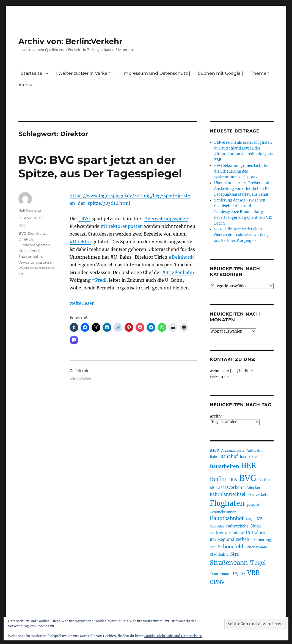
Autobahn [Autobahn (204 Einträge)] (255, 450)
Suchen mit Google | (221, 73)
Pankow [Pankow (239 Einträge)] (236, 533)
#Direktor (80, 242)
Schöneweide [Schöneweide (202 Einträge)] (256, 547)
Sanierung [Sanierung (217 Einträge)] (262, 540)
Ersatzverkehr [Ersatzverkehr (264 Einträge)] (230, 488)
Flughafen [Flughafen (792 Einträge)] (227, 503)
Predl (35, 251)
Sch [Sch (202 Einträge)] (213, 547)
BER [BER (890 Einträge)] (249, 465)
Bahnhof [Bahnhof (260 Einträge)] (229, 457)
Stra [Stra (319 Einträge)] (235, 554)
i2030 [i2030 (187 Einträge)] (250, 519)
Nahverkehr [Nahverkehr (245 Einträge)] (237, 526)
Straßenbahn (30, 256)
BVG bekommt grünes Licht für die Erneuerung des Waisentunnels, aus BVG (242, 171)
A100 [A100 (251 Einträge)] (214, 450)
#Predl (99, 280)
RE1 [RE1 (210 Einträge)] (213, 540)
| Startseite (30, 73)
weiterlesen (82, 303)
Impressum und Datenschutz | (156, 73)
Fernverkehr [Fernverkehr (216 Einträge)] (258, 495)
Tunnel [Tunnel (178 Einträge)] (225, 574)
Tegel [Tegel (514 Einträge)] (258, 563)
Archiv (25, 85)
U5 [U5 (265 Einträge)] (236, 574)
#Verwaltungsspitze (166, 219)
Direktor (26, 239)
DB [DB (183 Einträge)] (212, 488)
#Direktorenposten (122, 226)
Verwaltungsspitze (35, 262)
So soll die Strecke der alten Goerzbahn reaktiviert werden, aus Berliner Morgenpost (241, 235)
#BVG (84, 219)
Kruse (24, 251)
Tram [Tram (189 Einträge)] (214, 574)
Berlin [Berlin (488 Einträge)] (218, 479)
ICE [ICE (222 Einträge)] (259, 519)
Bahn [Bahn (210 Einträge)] (214, 457)
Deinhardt (37, 233)
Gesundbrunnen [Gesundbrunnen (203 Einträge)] (223, 512)
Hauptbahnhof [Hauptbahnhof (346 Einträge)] (227, 518)
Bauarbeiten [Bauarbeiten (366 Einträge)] (224, 466)
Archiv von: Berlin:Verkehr (70, 41)
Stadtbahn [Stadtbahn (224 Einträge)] (219, 555)
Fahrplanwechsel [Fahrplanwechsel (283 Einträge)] (228, 494)
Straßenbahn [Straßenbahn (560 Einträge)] (229, 563)
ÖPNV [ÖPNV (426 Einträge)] (217, 582)
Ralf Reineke (30, 210)
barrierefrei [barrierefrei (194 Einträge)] (249, 457)
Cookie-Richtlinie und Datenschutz (173, 636)
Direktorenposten (34, 245)
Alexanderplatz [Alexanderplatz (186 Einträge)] (233, 450)
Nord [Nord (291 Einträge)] (256, 526)
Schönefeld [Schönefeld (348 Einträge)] (231, 547)
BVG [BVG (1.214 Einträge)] (248, 478)
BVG (22, 226)
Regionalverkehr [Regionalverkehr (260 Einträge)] (235, 540)
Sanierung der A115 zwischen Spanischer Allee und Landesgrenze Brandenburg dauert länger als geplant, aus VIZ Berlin (243, 212)
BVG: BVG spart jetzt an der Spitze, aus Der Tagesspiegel (100, 167)
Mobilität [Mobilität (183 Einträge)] (217, 526)
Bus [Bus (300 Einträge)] (233, 479)
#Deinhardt (181, 257)
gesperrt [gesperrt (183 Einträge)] (253, 505)
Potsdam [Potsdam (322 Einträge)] (256, 533)
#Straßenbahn (178, 272)
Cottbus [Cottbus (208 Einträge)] (265, 480)
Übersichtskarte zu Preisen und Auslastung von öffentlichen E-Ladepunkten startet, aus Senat (242, 189)
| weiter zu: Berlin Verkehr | (85, 73)
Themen (260, 73)
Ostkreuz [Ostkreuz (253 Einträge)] (218, 533)
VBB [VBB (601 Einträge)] (253, 573)
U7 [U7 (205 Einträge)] (243, 574)
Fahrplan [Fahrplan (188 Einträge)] (253, 488)
